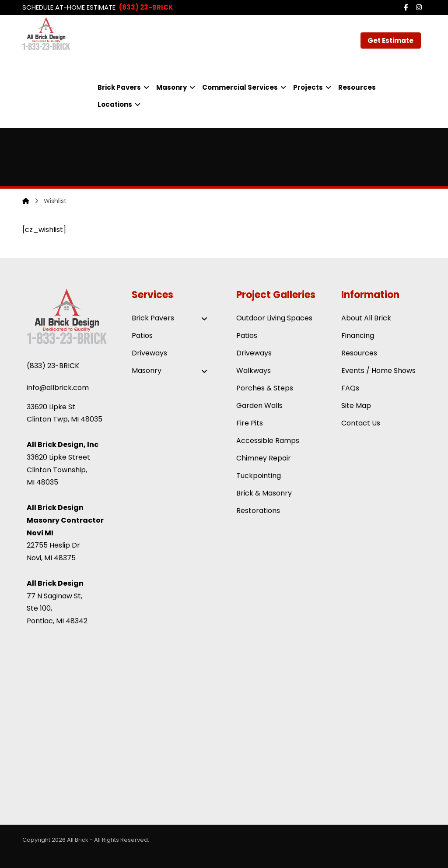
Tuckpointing (259, 476)
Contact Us (361, 423)
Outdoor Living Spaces (274, 318)
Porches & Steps (265, 388)
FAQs (350, 388)
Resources (359, 353)
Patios (142, 336)
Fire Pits (250, 423)
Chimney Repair (264, 458)
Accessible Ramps (268, 441)
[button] (406, 7)
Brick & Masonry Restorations (264, 502)
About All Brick (366, 318)
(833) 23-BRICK (53, 366)
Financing (358, 336)
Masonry (172, 371)
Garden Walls (259, 406)
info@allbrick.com (58, 388)
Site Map (356, 406)
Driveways (149, 353)
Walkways (254, 371)
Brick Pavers (172, 319)
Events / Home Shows (378, 371)
